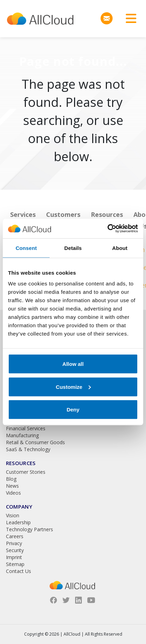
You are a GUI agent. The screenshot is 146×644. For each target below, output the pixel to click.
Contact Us (19, 571)
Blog (11, 479)
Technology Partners (30, 529)
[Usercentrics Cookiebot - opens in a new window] (107, 229)
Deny (73, 410)
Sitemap (15, 564)
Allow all (73, 364)
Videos (13, 493)
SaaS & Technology (28, 449)
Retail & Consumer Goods (35, 442)
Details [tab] (73, 248)
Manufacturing (22, 435)
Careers (15, 536)
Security (15, 550)
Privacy (14, 543)
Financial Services (26, 428)
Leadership (18, 522)
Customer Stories (26, 472)
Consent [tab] (26, 248)
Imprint (14, 557)
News (12, 486)
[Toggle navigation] (129, 19)
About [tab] (120, 248)
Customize (73, 387)
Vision (13, 515)
